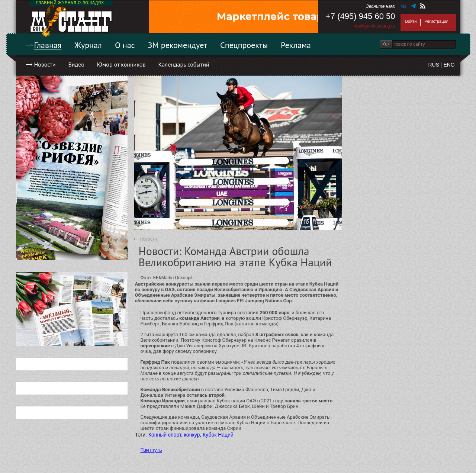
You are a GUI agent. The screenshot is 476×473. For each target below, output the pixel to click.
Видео (76, 64)
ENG (449, 65)
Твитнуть (151, 450)
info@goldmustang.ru (374, 26)
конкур (192, 435)
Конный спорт (165, 435)
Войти (411, 21)
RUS (434, 65)
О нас (125, 45)
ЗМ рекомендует (178, 45)
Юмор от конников (121, 64)
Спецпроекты (244, 45)
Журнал (88, 45)
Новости (45, 64)
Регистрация (436, 21)
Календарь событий (184, 64)
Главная (48, 45)
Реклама (296, 45)
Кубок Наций (218, 435)
